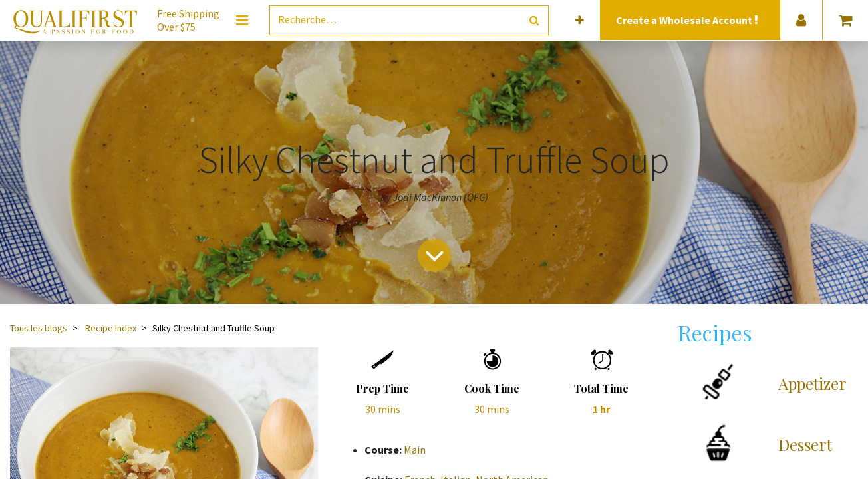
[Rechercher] (534, 20)
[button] (580, 20)
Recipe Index (111, 328)
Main (415, 450)
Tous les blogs (39, 328)
